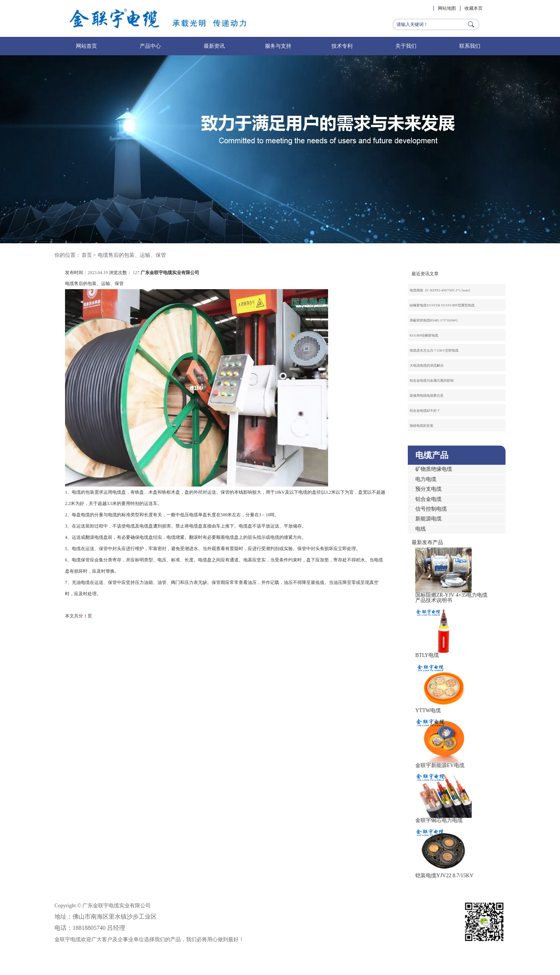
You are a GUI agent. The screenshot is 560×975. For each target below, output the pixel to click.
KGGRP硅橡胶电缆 (424, 335)
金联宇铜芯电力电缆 (439, 820)
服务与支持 (278, 46)
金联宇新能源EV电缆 (440, 765)
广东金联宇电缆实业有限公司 (170, 273)
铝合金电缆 (428, 499)
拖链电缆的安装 (422, 426)
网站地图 (447, 8)
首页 (87, 255)
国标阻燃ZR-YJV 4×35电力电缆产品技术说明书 (451, 598)
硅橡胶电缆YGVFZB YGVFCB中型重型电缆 (442, 305)
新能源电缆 (428, 519)
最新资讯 (214, 46)
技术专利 (342, 46)
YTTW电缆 (428, 710)
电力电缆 (426, 479)
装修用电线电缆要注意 (427, 396)
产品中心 (150, 46)
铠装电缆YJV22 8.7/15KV (444, 876)
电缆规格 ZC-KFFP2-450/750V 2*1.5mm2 (440, 290)
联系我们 (470, 46)
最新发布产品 (427, 542)
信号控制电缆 (431, 509)
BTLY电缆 (427, 655)
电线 (421, 529)
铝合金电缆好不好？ (425, 411)
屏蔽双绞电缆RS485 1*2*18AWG (434, 320)
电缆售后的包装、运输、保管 (132, 255)
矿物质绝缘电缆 (434, 469)
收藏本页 (474, 8)
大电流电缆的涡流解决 (427, 365)
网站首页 (86, 46)
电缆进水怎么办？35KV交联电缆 (434, 350)
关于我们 (406, 46)
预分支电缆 (428, 489)
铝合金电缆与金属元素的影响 (432, 381)
